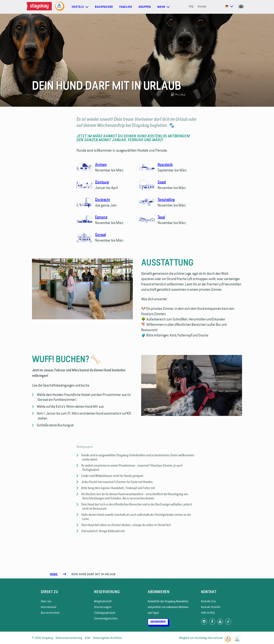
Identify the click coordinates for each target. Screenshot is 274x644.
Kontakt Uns (209, 601)
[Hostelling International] (229, 637)
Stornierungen (103, 607)
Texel (161, 217)
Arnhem (101, 164)
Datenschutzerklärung (69, 638)
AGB (88, 638)
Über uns (46, 601)
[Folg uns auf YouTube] (220, 622)
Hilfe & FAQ (208, 613)
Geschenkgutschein (106, 618)
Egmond (101, 217)
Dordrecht (103, 199)
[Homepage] (40, 7)
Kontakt (202, 6)
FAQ (191, 6)
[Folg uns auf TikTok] (228, 622)
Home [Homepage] (54, 574)
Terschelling (166, 199)
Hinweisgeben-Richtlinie (108, 638)
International (49, 607)
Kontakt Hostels (211, 607)
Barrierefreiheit (50, 613)
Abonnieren (158, 622)
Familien (126, 7)
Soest (162, 182)
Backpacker (104, 7)
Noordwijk (165, 164)
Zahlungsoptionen (105, 613)
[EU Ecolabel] (238, 637)
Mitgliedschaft (103, 601)
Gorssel (101, 234)
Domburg (102, 182)
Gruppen (145, 7)
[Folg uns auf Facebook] (212, 622)
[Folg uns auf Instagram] (204, 622)
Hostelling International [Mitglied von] (209, 638)
